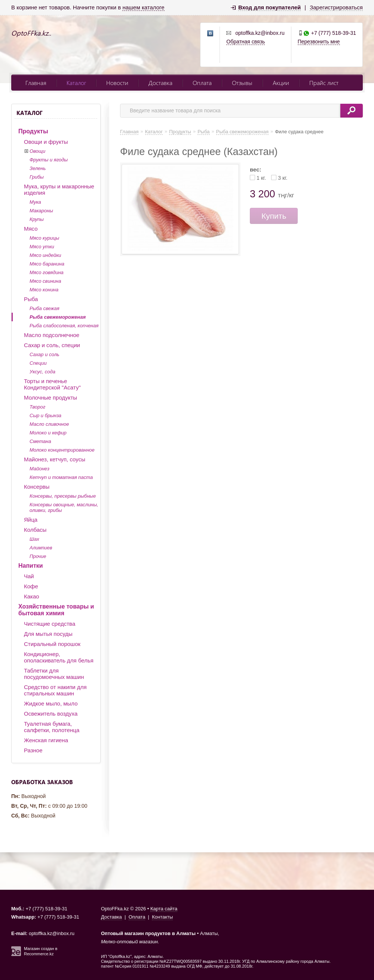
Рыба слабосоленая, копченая (64, 326)
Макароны (41, 211)
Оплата (202, 83)
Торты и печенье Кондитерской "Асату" (52, 384)
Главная (36, 83)
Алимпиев (41, 548)
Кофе (31, 586)
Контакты (162, 917)
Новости (117, 83)
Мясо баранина (47, 264)
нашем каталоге (143, 7)
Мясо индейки (45, 255)
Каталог (76, 83)
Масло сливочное (49, 424)
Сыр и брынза (45, 415)
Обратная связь (246, 42)
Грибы (37, 177)
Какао (32, 596)
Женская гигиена (46, 740)
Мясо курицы (44, 238)
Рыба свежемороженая (58, 317)
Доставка (160, 83)
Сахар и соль (45, 354)
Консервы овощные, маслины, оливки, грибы (64, 507)
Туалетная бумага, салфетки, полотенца (52, 727)
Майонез (39, 469)
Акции (281, 83)
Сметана (40, 441)
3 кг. (283, 178)
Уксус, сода (42, 372)
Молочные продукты (50, 398)
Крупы (37, 219)
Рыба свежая (45, 308)
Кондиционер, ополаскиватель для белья (59, 657)
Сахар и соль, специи (52, 345)
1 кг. (261, 178)
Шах (34, 539)
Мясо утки (42, 247)
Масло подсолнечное (52, 335)
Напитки (31, 566)
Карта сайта (164, 909)
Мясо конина (44, 290)
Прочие (38, 556)
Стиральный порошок (52, 644)
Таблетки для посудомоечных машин (54, 674)
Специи (38, 363)
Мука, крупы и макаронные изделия (59, 189)
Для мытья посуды (48, 634)
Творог (37, 407)
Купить (274, 216)
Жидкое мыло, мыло (51, 703)
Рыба (31, 299)
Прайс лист (324, 83)
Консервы (37, 487)
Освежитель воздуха (51, 714)
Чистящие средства (50, 624)
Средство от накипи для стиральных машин (55, 690)
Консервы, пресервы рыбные (63, 496)
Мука (35, 202)
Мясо (31, 229)
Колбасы (35, 530)
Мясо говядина (47, 272)
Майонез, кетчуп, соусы (55, 459)
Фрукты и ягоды (49, 160)
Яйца (31, 520)
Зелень (38, 168)
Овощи (37, 151)
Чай (29, 576)
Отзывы (242, 83)
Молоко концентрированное (62, 450)
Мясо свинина (45, 281)
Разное (33, 750)
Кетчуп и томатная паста (61, 477)
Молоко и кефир (48, 433)
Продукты (33, 131)
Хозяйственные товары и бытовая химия (56, 610)
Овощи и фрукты (46, 142)
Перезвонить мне (319, 42)
